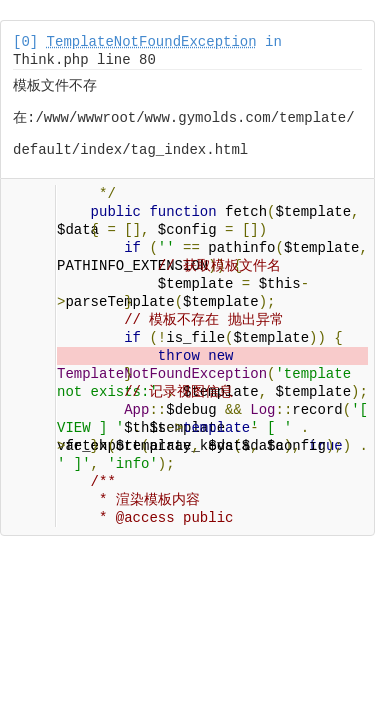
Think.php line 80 (84, 60)
